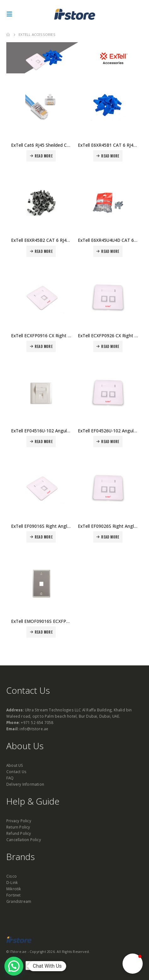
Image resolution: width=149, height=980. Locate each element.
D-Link (12, 882)
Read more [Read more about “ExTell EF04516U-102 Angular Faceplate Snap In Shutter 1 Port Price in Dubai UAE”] (44, 442)
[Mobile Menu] (11, 14)
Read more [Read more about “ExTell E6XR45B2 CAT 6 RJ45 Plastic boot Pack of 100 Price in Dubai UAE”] (44, 251)
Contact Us (16, 772)
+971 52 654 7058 (37, 722)
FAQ (10, 778)
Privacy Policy (19, 821)
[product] (41, 108)
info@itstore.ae (34, 729)
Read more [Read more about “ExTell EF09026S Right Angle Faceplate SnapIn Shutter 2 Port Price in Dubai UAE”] (110, 537)
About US (15, 765)
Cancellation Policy (24, 840)
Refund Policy (19, 833)
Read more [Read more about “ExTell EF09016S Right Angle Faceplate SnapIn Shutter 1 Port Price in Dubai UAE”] (44, 537)
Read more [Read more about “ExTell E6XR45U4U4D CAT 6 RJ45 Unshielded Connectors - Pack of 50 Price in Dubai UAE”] (110, 251)
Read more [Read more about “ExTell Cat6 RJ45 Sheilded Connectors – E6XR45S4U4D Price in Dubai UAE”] (44, 156)
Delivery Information (25, 784)
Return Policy (18, 827)
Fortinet (14, 895)
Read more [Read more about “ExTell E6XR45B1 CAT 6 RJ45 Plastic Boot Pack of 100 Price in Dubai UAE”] (110, 156)
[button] (133, 964)
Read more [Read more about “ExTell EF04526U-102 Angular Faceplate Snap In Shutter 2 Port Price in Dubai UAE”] (110, 442)
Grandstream (19, 901)
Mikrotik (14, 889)
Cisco (11, 876)
